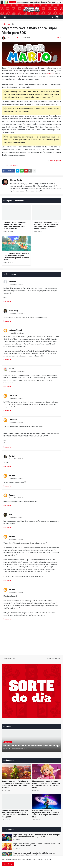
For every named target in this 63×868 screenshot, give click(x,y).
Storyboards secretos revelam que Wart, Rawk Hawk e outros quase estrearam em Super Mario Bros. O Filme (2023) (15, 814)
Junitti (11, 369)
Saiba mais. (48, 859)
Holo (10, 514)
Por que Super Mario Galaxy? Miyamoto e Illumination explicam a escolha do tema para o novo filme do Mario (46, 814)
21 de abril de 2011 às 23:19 (17, 478)
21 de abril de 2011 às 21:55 (17, 314)
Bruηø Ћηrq (13, 311)
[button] (58, 2)
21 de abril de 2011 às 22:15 (17, 398)
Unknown (12, 475)
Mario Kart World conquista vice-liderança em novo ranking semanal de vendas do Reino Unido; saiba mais (16, 225)
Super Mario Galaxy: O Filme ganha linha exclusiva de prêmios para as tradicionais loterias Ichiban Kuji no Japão (37, 836)
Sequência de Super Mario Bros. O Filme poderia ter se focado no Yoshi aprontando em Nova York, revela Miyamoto (16, 784)
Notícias (15, 165)
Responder (7, 302)
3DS (10, 165)
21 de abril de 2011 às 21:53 (17, 285)
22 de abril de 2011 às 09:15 (17, 498)
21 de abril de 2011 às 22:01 (17, 333)
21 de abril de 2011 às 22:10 (17, 372)
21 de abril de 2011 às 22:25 (17, 459)
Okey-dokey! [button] (8, 864)
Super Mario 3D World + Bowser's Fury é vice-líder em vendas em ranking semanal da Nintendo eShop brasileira (47, 225)
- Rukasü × (13, 396)
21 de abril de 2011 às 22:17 (17, 423)
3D (13, 24)
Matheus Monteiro (16, 330)
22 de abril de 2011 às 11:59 (17, 517)
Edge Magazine (55, 161)
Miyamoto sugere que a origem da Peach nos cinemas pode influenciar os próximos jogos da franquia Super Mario (46, 784)
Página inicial (6, 24)
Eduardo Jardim (16, 180)
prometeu (51, 74)
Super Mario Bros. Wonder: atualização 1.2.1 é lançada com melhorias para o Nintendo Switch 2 (34, 854)
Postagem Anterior (9, 658)
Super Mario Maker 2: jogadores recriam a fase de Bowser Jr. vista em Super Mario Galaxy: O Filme (37, 845)
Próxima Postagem (54, 658)
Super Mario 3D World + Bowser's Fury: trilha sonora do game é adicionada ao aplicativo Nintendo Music (16, 257)
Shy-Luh (12, 456)
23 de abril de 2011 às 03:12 (17, 539)
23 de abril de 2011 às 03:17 (17, 592)
